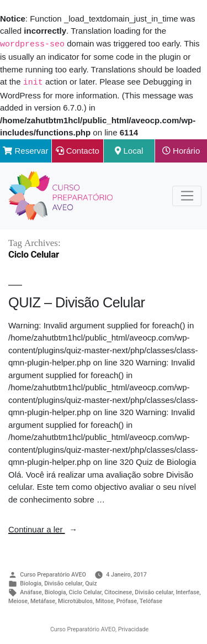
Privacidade (133, 628)
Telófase (151, 600)
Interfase (187, 591)
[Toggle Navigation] (187, 195)
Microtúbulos (75, 600)
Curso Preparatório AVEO (53, 574)
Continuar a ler (43, 528)
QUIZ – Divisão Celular (77, 301)
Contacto (78, 150)
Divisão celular (63, 582)
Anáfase (31, 591)
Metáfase (43, 600)
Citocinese (118, 591)
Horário (181, 150)
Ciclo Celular (85, 591)
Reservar (25, 150)
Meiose (18, 600)
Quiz (91, 582)
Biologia (31, 582)
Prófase (127, 600)
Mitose (105, 600)
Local (129, 150)
